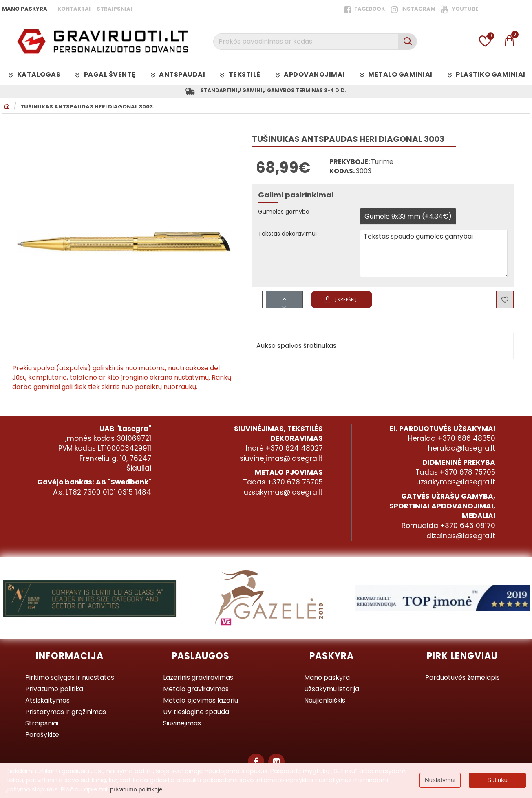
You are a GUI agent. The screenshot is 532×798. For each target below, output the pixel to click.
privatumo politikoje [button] (136, 789)
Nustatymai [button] (440, 780)
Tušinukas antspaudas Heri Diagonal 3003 (87, 108)
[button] (327, 301)
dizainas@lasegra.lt (461, 536)
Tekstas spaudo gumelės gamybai (434, 255)
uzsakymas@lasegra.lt (283, 492)
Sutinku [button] (497, 780)
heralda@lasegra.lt (462, 448)
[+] (284, 297)
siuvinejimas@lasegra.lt (281, 458)
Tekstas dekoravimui (291, 236)
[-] (284, 306)
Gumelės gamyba (287, 214)
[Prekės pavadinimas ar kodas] (407, 42)
